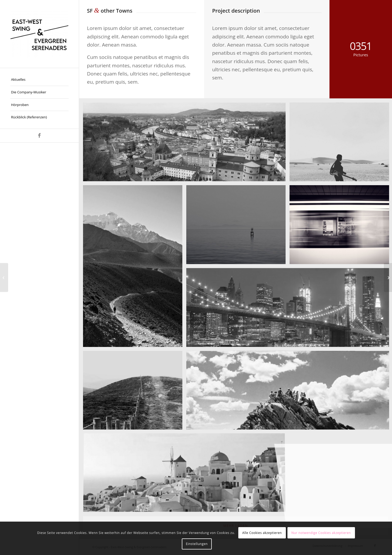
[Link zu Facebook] (39, 136)
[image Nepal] (135, 268)
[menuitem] (39, 80)
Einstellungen (197, 544)
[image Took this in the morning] (238, 227)
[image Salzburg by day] (186, 144)
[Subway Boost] (4, 277)
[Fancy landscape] (388, 277)
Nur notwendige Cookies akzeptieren (321, 533)
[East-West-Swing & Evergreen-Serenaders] (39, 34)
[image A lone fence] (135, 392)
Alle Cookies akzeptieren (262, 533)
